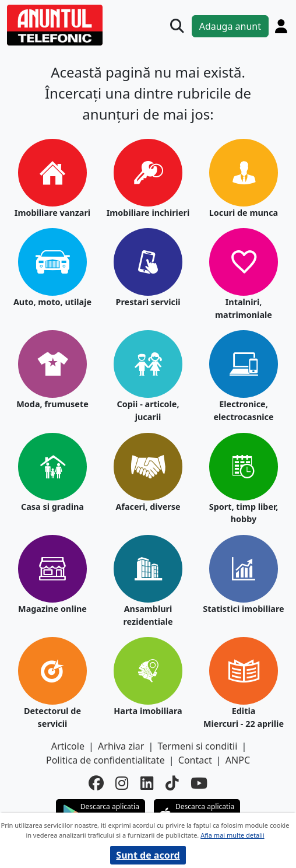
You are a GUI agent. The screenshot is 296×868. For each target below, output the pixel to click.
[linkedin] (147, 783)
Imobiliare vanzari (52, 213)
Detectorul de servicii (52, 717)
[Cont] (281, 26)
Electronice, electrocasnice (243, 410)
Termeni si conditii (198, 746)
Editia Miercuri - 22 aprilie (244, 717)
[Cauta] (177, 26)
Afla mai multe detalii (232, 835)
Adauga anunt (230, 26)
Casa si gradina (52, 507)
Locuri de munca (244, 213)
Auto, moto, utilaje (52, 302)
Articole (68, 746)
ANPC (238, 760)
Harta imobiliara (148, 711)
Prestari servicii (148, 302)
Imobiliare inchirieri (148, 213)
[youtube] (199, 783)
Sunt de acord (148, 855)
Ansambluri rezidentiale (148, 615)
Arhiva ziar (121, 746)
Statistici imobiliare (243, 609)
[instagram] (122, 783)
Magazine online (52, 609)
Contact (195, 760)
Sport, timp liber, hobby (244, 513)
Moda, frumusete (52, 404)
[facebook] (96, 783)
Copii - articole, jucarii (148, 410)
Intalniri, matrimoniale (244, 308)
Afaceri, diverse (148, 507)
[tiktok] (172, 783)
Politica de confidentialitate (105, 760)
